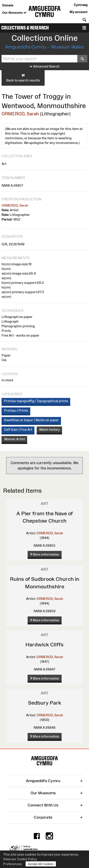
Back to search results (23, 78)
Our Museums (14, 13)
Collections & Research (25, 28)
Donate (8, 5)
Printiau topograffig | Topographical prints (36, 401)
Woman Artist (14, 439)
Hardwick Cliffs (44, 644)
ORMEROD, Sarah (20, 114)
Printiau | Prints (16, 410)
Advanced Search (45, 67)
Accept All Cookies (41, 864)
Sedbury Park (45, 703)
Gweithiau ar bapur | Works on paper (31, 420)
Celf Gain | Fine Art (18, 429)
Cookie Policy (27, 859)
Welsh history (49, 429)
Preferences (12, 864)
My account (79, 12)
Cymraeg (81, 5)
